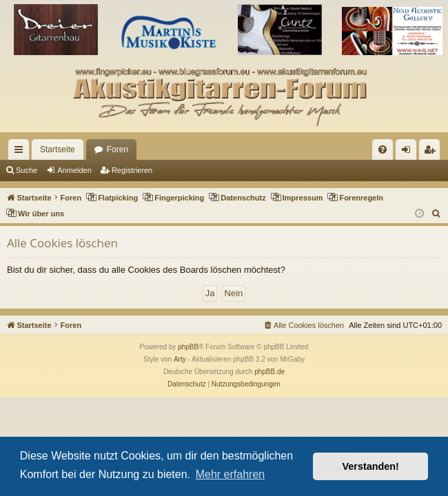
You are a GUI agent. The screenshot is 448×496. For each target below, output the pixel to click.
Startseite (58, 149)
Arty (180, 359)
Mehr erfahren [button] (231, 474)
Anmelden (74, 170)
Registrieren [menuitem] (432, 152)
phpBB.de (269, 372)
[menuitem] (383, 149)
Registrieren (132, 170)
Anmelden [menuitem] (409, 152)
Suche (27, 170)
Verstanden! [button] (371, 466)
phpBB (188, 347)
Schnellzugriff (21, 152)
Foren (118, 149)
